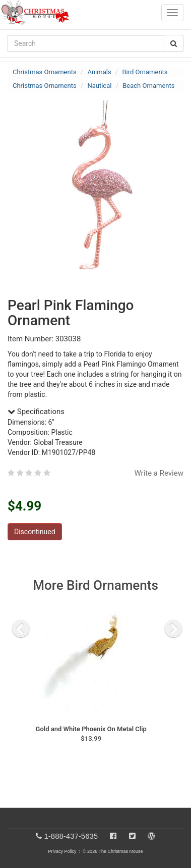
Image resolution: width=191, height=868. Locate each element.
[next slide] (173, 629)
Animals (99, 72)
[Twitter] (132, 836)
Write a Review (159, 473)
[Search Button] (174, 43)
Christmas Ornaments (45, 72)
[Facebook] (113, 836)
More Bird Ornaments (95, 585)
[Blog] (151, 836)
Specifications (36, 412)
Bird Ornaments (145, 72)
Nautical (99, 86)
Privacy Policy (62, 851)
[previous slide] (21, 629)
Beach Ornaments (148, 86)
